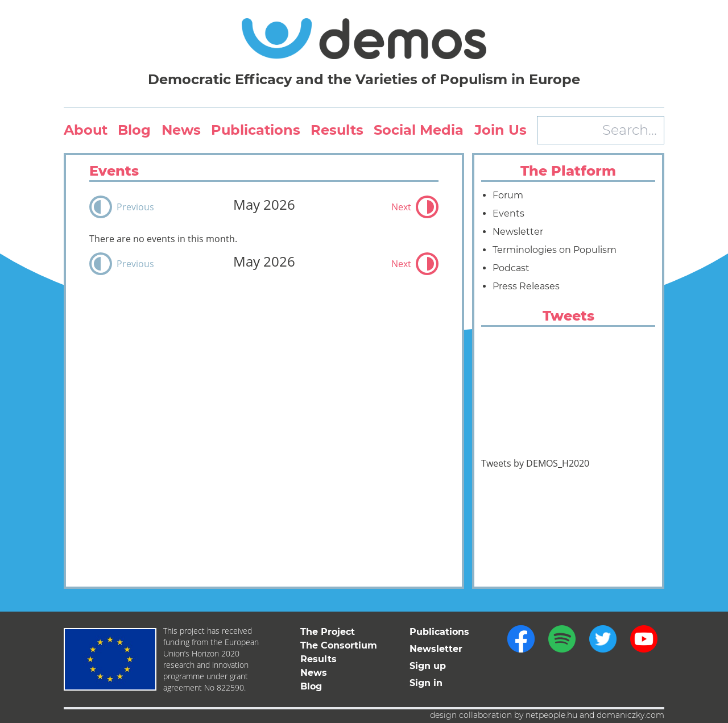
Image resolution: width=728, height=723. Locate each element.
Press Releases (526, 286)
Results (337, 130)
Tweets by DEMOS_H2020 (535, 463)
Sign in (426, 683)
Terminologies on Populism (555, 250)
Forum (508, 195)
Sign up (428, 666)
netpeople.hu (551, 715)
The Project (328, 632)
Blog (134, 130)
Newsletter (518, 232)
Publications (256, 130)
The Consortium (339, 645)
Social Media (419, 130)
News (181, 130)
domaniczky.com (630, 715)
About (86, 130)
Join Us (500, 130)
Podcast (511, 268)
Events (508, 213)
